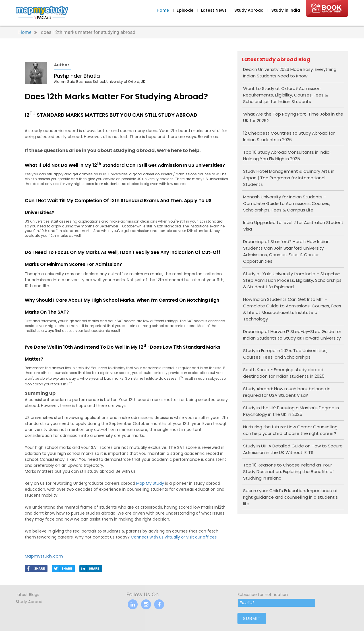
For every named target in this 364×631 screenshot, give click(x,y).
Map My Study (150, 483)
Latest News (214, 10)
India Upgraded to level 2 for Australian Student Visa (293, 226)
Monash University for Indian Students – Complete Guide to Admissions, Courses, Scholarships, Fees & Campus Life (287, 203)
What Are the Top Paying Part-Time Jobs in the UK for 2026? (293, 117)
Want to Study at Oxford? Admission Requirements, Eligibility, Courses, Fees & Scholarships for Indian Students (286, 95)
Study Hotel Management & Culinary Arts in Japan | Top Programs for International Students (289, 178)
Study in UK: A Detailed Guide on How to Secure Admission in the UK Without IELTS (293, 449)
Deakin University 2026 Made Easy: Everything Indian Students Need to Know (290, 73)
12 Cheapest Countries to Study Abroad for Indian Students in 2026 (289, 136)
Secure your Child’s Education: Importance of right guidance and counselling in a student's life (290, 497)
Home (163, 10)
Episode (185, 10)
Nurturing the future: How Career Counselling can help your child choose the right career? (290, 430)
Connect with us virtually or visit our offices (174, 537)
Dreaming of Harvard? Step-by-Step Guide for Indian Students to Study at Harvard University (292, 335)
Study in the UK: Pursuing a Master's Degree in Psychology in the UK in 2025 (291, 411)
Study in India (286, 10)
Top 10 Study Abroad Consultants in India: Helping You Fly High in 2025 (287, 155)
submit (252, 618)
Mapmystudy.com (44, 556)
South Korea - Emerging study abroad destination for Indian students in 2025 (284, 373)
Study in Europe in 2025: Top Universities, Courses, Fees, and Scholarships (285, 354)
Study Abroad (250, 10)
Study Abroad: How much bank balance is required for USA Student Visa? (287, 392)
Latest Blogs (27, 595)
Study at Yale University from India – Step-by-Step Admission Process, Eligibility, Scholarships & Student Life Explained (292, 280)
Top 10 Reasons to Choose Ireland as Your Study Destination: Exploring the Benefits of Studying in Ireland (289, 471)
